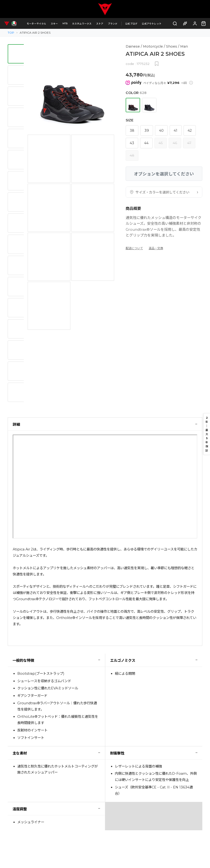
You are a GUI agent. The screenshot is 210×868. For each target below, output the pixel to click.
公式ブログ (131, 24)
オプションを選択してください (164, 174)
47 (189, 143)
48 (132, 156)
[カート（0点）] (204, 24)
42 (190, 131)
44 (146, 143)
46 (175, 143)
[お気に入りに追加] (157, 64)
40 (161, 131)
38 (132, 131)
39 (147, 131)
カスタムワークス (82, 24)
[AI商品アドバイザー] (185, 23)
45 (161, 143)
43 (132, 143)
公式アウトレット (152, 24)
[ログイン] (195, 23)
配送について (134, 248)
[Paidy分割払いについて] (191, 83)
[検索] (175, 23)
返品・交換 (156, 248)
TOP (11, 33)
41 (176, 131)
